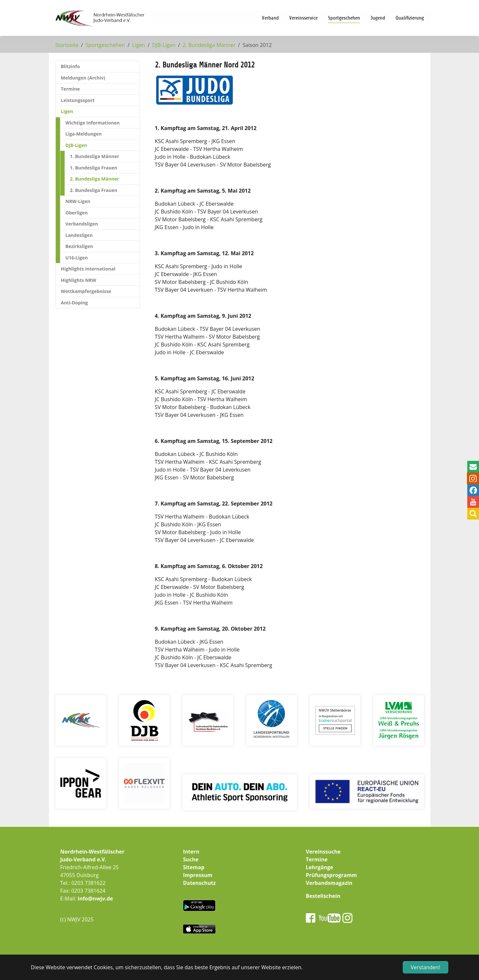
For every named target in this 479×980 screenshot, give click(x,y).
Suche (191, 859)
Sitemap (194, 867)
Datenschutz (199, 883)
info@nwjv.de (95, 899)
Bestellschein (323, 896)
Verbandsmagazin (329, 883)
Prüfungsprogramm (331, 875)
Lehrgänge (320, 867)
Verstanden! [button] (426, 967)
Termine (317, 859)
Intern (191, 852)
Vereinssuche (323, 852)
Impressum (198, 875)
